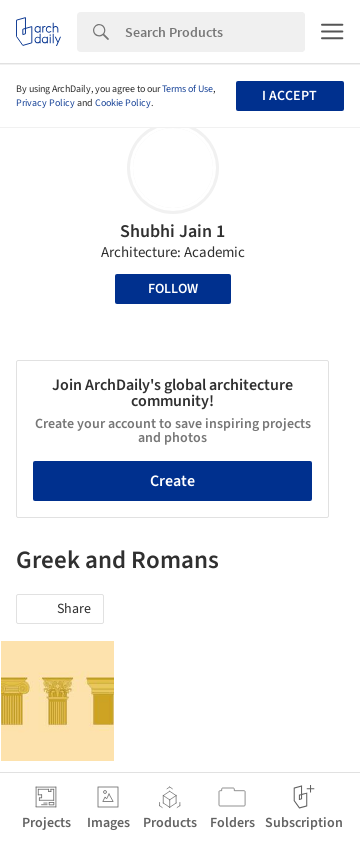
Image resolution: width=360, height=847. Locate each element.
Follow (173, 289)
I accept (289, 96)
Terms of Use (187, 89)
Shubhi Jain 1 (172, 231)
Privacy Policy (45, 103)
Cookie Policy (123, 103)
